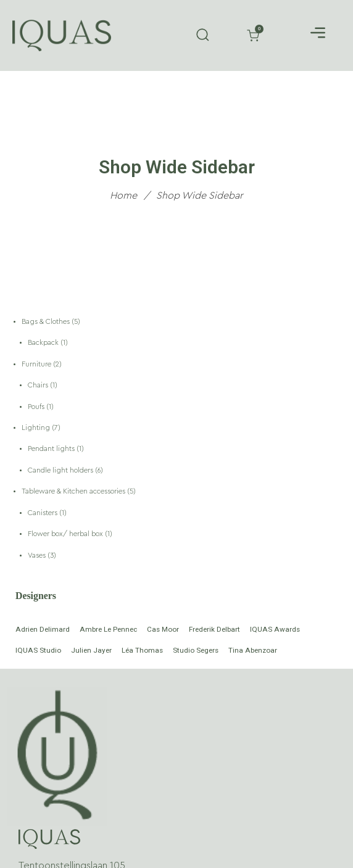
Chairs (39, 385)
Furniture (37, 364)
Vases (38, 556)
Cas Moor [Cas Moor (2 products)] (163, 629)
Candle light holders (61, 470)
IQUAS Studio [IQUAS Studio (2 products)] (38, 650)
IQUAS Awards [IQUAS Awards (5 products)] (275, 629)
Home (123, 195)
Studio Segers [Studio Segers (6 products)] (196, 650)
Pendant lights (52, 449)
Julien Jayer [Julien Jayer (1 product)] (91, 650)
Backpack (44, 343)
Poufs (37, 407)
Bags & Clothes (47, 322)
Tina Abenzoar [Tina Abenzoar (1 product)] (253, 650)
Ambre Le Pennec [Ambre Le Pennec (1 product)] (108, 629)
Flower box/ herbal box (66, 534)
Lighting (37, 428)
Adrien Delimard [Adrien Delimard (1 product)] (43, 629)
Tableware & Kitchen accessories (74, 491)
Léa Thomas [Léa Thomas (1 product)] (142, 650)
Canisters (44, 513)
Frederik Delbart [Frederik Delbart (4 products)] (214, 629)
